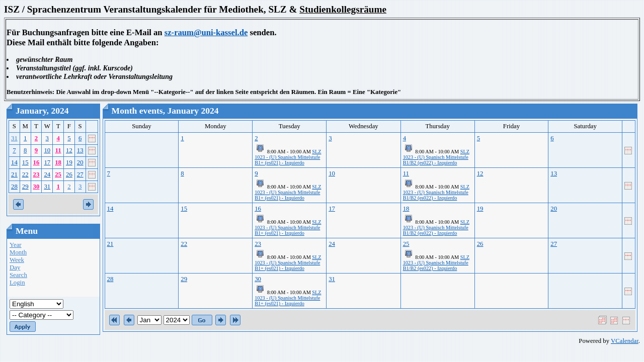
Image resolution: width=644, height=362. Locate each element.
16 (36, 162)
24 (47, 174)
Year (16, 245)
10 (47, 150)
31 (14, 138)
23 (36, 174)
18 (58, 162)
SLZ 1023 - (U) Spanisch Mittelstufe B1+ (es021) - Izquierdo (288, 157)
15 (25, 162)
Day (15, 267)
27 (80, 174)
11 (58, 150)
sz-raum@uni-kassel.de (206, 32)
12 (69, 150)
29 (25, 187)
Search (18, 275)
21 (14, 174)
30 (36, 187)
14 (14, 162)
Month (18, 252)
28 (14, 187)
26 (69, 174)
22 (25, 174)
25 (58, 174)
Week (17, 260)
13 (80, 150)
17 (47, 162)
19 (69, 162)
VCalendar (625, 341)
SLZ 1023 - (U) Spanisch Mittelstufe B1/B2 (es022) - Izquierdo (436, 157)
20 (80, 162)
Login (17, 283)
